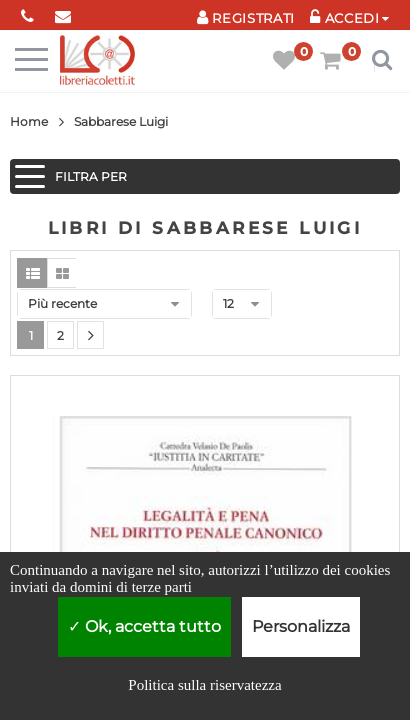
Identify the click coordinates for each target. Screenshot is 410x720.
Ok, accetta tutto (144, 626)
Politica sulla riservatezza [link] (204, 685)
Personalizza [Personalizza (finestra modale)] (301, 626)
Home (29, 121)
